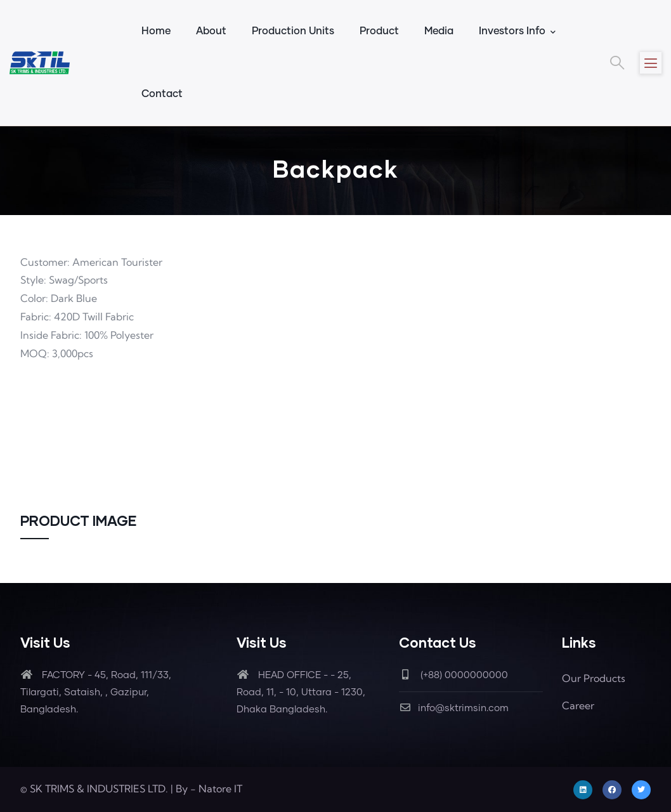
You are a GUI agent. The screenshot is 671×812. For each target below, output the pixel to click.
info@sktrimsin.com (454, 708)
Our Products (594, 678)
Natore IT (220, 789)
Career (578, 705)
